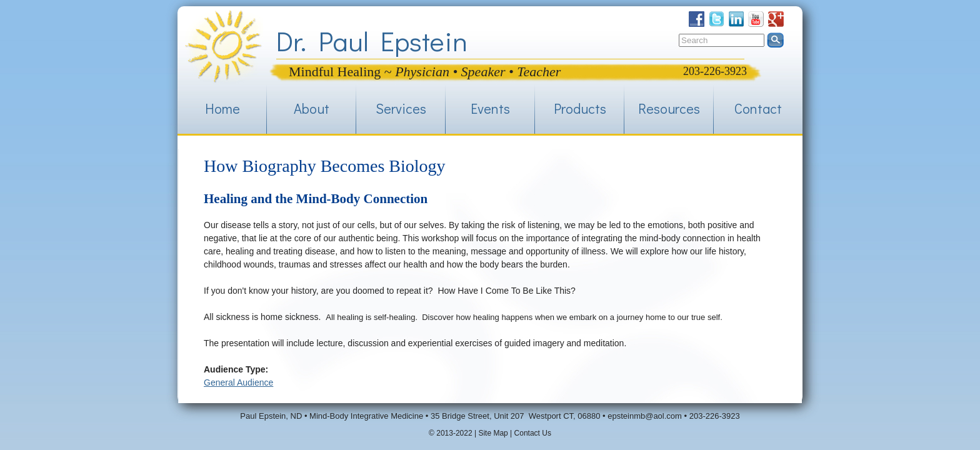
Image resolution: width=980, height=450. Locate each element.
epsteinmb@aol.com (645, 416)
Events (490, 108)
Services (401, 108)
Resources (669, 108)
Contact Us (533, 433)
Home (222, 108)
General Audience (238, 382)
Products (580, 108)
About (312, 108)
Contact (758, 108)
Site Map (493, 433)
